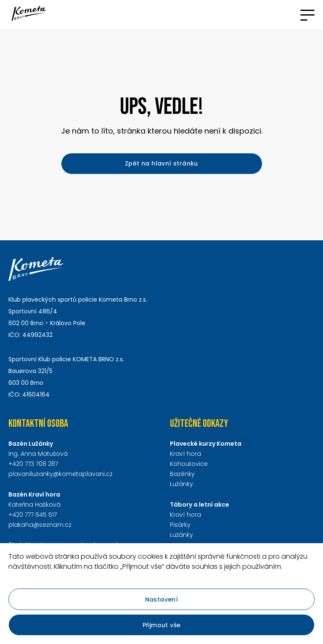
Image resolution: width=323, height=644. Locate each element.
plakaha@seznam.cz (40, 525)
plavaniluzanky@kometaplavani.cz (61, 474)
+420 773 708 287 (33, 464)
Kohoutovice (189, 464)
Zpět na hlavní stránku (161, 163)
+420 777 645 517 (33, 515)
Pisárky (180, 525)
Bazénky (182, 474)
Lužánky (181, 484)
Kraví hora (185, 454)
